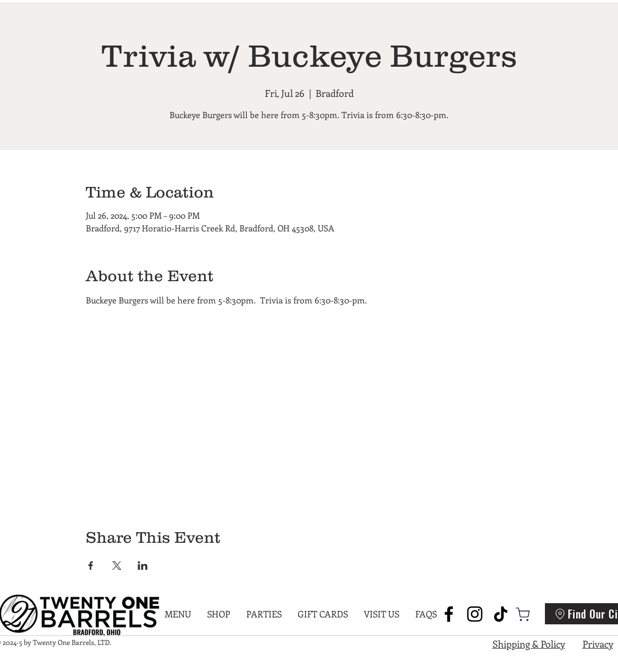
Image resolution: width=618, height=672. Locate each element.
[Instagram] (475, 614)
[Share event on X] (117, 566)
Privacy (598, 644)
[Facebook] (449, 614)
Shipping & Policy (529, 644)
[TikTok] (501, 614)
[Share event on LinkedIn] (143, 566)
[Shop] (523, 614)
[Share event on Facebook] (91, 566)
